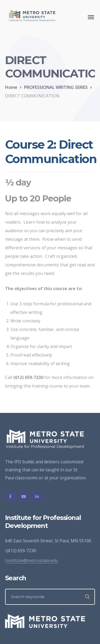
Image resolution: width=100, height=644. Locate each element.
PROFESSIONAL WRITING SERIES (56, 87)
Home (11, 87)
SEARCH (88, 597)
